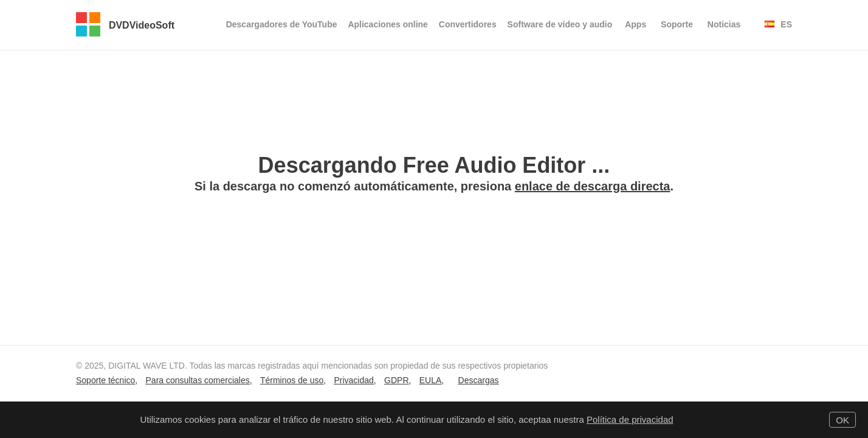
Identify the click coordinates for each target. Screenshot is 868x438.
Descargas (479, 380)
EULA (431, 380)
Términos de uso (292, 380)
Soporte (677, 24)
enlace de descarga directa (593, 186)
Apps (635, 24)
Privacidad (353, 380)
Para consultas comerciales (198, 380)
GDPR (396, 380)
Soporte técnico (105, 380)
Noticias (724, 24)
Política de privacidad (630, 419)
